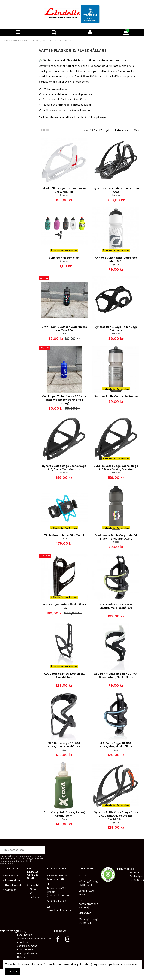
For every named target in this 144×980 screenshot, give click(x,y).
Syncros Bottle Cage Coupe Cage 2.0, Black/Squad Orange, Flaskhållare (116, 816)
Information (12, 880)
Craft (64, 334)
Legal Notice (24, 935)
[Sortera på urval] (122, 130)
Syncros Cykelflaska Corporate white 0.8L (116, 259)
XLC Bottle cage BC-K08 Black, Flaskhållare (64, 675)
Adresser (10, 890)
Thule (64, 539)
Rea (132, 869)
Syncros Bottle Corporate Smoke (116, 396)
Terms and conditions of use (34, 939)
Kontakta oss (25, 950)
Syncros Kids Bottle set (64, 258)
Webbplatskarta (27, 953)
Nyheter (134, 872)
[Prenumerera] (41, 850)
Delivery (22, 931)
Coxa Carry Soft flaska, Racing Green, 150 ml (64, 814)
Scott (116, 542)
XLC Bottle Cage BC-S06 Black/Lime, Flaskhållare (116, 606)
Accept (13, 971)
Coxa (64, 819)
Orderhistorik (13, 885)
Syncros (64, 195)
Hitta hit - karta (35, 887)
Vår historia (34, 895)
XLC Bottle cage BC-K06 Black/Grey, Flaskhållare (64, 745)
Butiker (21, 957)
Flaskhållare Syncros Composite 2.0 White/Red (64, 190)
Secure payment (27, 946)
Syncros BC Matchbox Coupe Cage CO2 (116, 190)
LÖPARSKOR (137, 880)
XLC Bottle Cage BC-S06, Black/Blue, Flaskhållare (116, 745)
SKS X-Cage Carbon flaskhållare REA (64, 606)
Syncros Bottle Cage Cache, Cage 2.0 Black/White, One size (116, 468)
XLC (116, 611)
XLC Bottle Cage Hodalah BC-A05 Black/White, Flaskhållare (116, 675)
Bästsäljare (136, 876)
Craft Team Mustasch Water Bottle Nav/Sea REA (64, 329)
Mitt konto (12, 876)
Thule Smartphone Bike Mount (64, 535)
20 (136, 130)
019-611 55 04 (59, 901)
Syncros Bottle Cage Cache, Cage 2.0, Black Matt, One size (64, 468)
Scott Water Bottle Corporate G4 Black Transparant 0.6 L (116, 537)
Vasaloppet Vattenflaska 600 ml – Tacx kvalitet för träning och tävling (64, 400)
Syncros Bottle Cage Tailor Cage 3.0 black (116, 329)
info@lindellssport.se (60, 911)
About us (22, 942)
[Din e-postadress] (19, 850)
